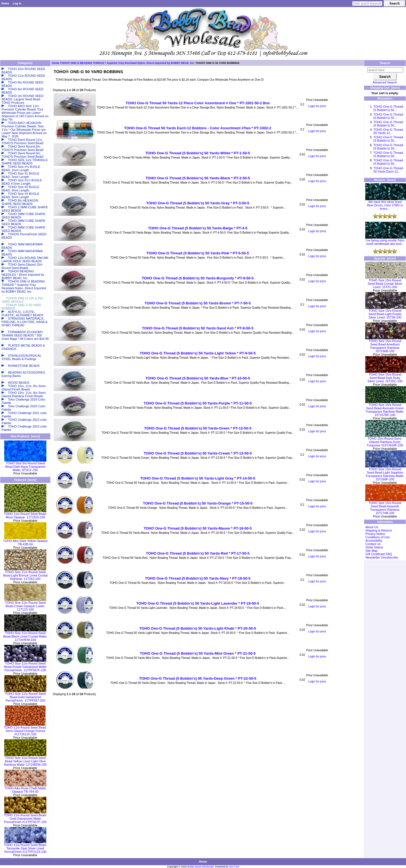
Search (385, 63)
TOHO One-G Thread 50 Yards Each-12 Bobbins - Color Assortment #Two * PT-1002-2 (198, 128)
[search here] (385, 70)
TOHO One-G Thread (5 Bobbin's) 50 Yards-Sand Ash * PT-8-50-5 (198, 328)
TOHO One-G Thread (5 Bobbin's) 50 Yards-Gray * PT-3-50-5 (198, 203)
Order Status (374, 547)
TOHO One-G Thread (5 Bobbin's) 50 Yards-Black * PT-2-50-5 (198, 178)
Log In (17, 4)
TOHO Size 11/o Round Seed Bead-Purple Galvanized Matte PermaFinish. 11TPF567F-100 (25, 665)
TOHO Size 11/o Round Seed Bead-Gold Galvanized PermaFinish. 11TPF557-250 (25, 696)
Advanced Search (385, 82)
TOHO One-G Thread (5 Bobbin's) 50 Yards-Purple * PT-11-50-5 (198, 403)
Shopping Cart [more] (385, 88)
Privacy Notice (375, 534)
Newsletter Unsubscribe (382, 557)
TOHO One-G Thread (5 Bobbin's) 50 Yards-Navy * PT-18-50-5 (198, 578)
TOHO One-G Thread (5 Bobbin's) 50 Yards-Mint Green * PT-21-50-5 (198, 653)
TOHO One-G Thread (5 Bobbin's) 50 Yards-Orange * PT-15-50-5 (198, 503)
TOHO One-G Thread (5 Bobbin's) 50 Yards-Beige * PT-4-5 (198, 228)
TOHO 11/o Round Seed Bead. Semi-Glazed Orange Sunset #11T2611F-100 (25, 729)
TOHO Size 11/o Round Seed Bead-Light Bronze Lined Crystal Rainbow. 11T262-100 (25, 574)
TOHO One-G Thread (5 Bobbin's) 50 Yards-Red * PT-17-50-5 (198, 553)
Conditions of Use (377, 537)
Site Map (371, 551)
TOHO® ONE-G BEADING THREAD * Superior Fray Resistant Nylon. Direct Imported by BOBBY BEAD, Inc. (127, 63)
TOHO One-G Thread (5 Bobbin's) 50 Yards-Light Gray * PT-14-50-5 (198, 478)
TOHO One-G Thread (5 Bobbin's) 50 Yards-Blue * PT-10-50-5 (198, 378)
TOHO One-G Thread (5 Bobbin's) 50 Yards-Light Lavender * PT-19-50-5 (198, 603)
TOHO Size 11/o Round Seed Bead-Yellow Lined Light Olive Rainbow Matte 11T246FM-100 (25, 760)
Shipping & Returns (379, 530)
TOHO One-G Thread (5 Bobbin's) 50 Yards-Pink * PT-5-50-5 (198, 253)
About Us (372, 527)
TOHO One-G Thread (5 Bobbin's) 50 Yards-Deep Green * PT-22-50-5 (198, 678)
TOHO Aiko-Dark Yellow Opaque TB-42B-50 (25, 541)
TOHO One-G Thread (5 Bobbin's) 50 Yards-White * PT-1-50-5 (198, 153)
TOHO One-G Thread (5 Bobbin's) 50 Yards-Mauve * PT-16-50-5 (198, 528)
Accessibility (374, 541)
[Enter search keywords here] (367, 4)
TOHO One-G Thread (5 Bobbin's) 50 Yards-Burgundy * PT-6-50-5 (198, 278)
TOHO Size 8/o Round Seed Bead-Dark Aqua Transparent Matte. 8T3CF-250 (25, 465)
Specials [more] (385, 258)
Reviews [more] (385, 180)
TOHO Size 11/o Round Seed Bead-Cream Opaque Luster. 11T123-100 (25, 605)
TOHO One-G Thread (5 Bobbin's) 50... (388, 108)
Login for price (317, 106)
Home (5, 4)
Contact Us (373, 544)
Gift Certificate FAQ (379, 554)
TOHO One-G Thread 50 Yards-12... (388, 131)
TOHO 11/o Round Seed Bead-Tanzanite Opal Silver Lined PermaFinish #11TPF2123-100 (25, 847)
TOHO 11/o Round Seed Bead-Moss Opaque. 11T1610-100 (25, 514)
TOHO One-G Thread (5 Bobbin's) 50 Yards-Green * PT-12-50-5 (198, 428)
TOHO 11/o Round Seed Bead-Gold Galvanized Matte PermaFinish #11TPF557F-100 (25, 817)
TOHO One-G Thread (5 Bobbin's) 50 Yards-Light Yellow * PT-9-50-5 (198, 353)
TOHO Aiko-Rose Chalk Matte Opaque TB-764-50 (25, 788)
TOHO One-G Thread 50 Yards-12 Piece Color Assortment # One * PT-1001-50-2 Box (198, 103)
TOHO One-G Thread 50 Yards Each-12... (388, 170)
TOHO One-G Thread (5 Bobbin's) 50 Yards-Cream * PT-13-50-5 (198, 453)
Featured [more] (25, 480)
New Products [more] (25, 436)
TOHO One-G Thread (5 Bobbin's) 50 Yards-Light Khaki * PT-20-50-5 (198, 628)
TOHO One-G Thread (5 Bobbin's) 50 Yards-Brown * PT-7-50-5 (198, 303)
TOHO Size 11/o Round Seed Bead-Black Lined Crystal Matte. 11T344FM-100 (25, 635)
